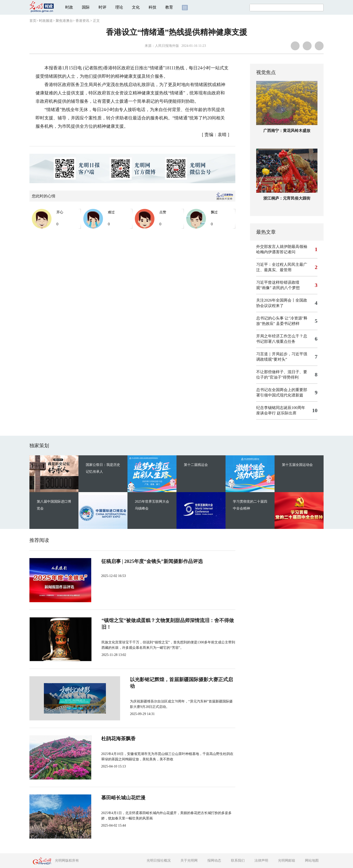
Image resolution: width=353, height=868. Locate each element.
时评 (102, 7)
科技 (152, 7)
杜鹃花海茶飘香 (118, 739)
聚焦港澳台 (64, 21)
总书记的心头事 (270, 318)
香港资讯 (82, 21)
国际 (86, 7)
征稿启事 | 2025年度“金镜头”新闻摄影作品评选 (152, 561)
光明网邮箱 (287, 861)
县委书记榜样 (288, 324)
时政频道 (46, 21)
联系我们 (238, 861)
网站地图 (312, 861)
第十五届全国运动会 (297, 465)
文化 (136, 7)
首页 (33, 21)
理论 (119, 7)
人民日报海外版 (167, 46)
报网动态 (214, 861)
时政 (69, 7)
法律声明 (261, 861)
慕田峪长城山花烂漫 (123, 798)
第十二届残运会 (196, 465)
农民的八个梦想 (286, 288)
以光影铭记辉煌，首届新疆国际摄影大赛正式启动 (155, 679)
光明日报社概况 (159, 861)
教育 (169, 7)
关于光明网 (189, 861)
